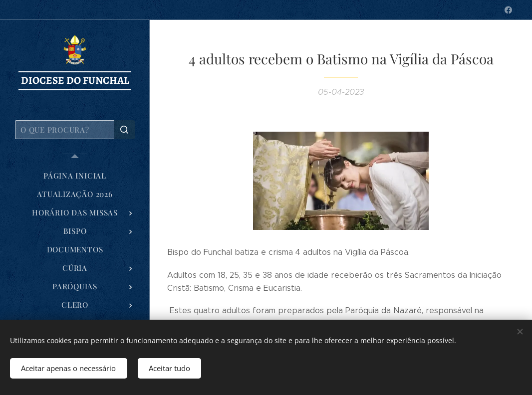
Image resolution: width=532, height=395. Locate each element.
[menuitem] (75, 176)
